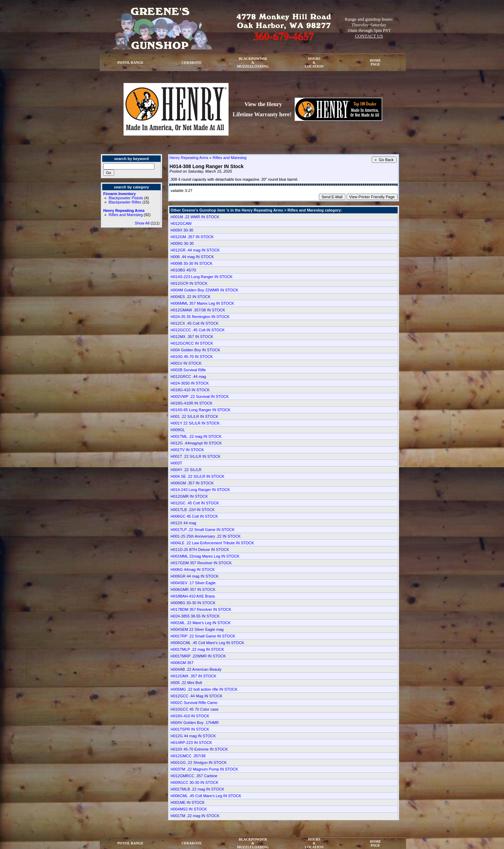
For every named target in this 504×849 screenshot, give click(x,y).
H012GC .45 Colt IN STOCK (195, 503)
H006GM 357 (182, 663)
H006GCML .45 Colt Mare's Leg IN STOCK (207, 643)
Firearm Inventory (120, 194)
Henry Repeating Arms (124, 210)
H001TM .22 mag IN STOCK (195, 816)
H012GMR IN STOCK (189, 496)
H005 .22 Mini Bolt (186, 683)
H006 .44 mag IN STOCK (192, 257)
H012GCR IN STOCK (189, 283)
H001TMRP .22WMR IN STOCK (198, 656)
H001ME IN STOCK (188, 802)
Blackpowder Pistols (126, 198)
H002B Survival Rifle (188, 370)
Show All (142, 223)
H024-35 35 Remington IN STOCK (200, 317)
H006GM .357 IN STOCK (192, 483)
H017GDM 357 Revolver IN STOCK (201, 563)
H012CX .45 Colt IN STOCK (194, 323)
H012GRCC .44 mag (188, 377)
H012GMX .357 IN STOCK (193, 676)
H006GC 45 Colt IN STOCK (194, 516)
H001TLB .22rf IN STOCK (192, 510)
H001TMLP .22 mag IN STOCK (197, 649)
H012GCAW (181, 223)
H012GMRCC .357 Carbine (194, 776)
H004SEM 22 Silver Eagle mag (197, 629)
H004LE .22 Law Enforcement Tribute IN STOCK (212, 543)
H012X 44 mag (183, 523)
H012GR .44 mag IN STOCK (195, 250)
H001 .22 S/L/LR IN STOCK (194, 416)
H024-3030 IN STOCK (190, 383)
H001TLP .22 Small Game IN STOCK (202, 530)
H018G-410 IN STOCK (190, 390)
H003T (176, 463)
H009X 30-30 (182, 230)
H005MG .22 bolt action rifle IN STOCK (204, 689)
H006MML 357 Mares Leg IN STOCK (202, 303)
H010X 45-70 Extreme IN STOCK (199, 749)
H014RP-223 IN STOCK (191, 743)
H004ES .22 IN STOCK (190, 297)
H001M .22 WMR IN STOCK (195, 217)
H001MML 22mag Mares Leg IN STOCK (205, 556)
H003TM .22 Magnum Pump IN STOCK (204, 769)
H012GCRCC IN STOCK (192, 343)
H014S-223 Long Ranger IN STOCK (201, 277)
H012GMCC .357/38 (188, 756)
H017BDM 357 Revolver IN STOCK (201, 609)
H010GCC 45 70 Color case (194, 709)
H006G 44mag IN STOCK (192, 570)
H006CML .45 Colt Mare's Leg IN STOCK (206, 796)
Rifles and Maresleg (125, 215)
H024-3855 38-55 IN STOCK (195, 616)
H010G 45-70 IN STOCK (192, 357)
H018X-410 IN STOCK (190, 716)
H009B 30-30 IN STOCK (191, 263)
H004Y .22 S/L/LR (186, 470)
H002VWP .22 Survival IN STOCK (200, 396)
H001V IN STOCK (186, 363)
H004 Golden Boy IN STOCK (195, 350)
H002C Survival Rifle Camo (194, 703)
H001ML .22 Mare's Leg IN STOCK (200, 623)
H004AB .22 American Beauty (196, 669)
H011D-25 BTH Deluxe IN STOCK (200, 550)
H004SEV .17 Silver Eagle (193, 583)
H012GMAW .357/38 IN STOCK (198, 310)
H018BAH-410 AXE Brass (193, 596)
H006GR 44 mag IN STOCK (194, 576)
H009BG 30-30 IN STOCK (193, 603)
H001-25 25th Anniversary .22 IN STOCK (205, 536)
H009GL (178, 430)
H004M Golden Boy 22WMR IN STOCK (204, 290)
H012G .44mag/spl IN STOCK (196, 443)
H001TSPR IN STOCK (190, 729)
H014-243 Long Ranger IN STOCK (200, 490)
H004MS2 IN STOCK (189, 809)
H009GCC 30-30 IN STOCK (194, 782)
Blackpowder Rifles (125, 202)
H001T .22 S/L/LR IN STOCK (195, 456)
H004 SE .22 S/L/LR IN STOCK (197, 476)
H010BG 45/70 (183, 270)
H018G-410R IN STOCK (191, 403)
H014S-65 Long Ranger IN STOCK (200, 410)
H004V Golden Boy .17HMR (195, 723)
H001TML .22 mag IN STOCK (196, 436)
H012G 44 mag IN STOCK (193, 736)
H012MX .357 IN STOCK (192, 337)
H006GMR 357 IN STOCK (193, 589)
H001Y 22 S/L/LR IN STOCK (195, 423)
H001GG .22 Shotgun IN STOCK (199, 762)
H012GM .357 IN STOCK (192, 237)
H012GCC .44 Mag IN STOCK (196, 696)
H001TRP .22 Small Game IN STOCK (203, 636)
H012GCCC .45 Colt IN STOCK (197, 330)
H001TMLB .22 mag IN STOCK (197, 789)
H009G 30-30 (182, 243)
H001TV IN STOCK (187, 450)
